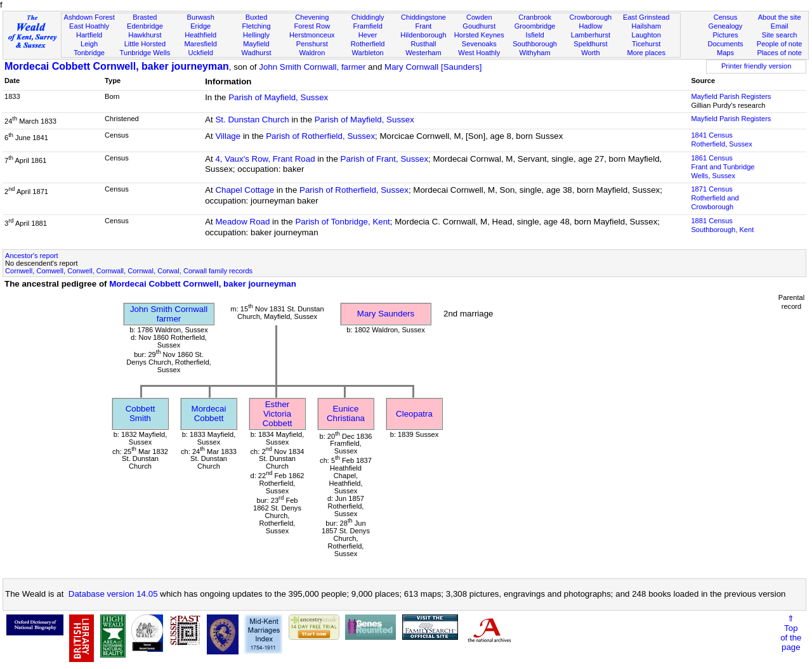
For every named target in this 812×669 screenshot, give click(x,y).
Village (228, 136)
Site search (780, 35)
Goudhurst (479, 26)
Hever (368, 35)
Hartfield (89, 35)
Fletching (257, 26)
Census (726, 17)
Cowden (479, 17)
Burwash (201, 17)
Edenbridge (145, 26)
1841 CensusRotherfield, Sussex (721, 140)
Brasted (145, 17)
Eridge (200, 26)
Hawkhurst (145, 35)
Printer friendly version (756, 66)
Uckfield (200, 53)
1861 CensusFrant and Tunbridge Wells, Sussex (723, 167)
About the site (780, 17)
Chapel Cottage (245, 190)
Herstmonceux (312, 35)
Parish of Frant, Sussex (385, 159)
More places (646, 53)
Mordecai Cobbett (209, 413)
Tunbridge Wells (145, 53)
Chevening (312, 17)
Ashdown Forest (89, 17)
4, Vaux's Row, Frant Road (265, 159)
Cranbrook (535, 17)
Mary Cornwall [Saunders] (433, 67)
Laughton (646, 35)
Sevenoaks (479, 44)
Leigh (89, 44)
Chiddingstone (423, 17)
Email (780, 26)
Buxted (257, 17)
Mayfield (256, 44)
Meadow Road (242, 222)
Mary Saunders (386, 314)
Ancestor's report (32, 256)
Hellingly (256, 35)
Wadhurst (256, 53)
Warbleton (368, 53)
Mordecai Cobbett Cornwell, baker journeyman (117, 66)
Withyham (534, 53)
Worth (590, 53)
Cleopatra (414, 414)
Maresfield (201, 44)
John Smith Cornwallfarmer (169, 314)
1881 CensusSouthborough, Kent (722, 225)
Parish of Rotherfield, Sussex (320, 136)
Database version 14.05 (113, 594)
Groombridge (535, 26)
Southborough (535, 44)
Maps (725, 53)
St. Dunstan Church (252, 120)
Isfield (535, 35)
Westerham (423, 53)
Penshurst (312, 44)
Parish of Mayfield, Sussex (278, 97)
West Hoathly (479, 53)
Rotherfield (368, 44)
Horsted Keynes (479, 35)
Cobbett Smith (141, 413)
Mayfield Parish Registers (731, 96)
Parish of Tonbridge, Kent (342, 222)
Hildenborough (423, 35)
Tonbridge (89, 53)
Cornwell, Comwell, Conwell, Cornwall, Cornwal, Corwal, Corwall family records (129, 271)
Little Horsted (145, 44)
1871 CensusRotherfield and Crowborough (715, 198)
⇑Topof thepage (791, 633)
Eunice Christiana (346, 413)
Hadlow (590, 26)
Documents (725, 44)
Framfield (368, 26)
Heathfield (200, 35)
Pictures (725, 35)
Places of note (779, 53)
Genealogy (726, 26)
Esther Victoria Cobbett (278, 414)
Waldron (312, 53)
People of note (780, 44)
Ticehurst (646, 44)
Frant (424, 26)
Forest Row (312, 26)
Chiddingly (368, 17)
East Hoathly (89, 26)
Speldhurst (590, 44)
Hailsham (646, 26)
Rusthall (423, 44)
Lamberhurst (591, 35)
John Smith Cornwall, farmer (312, 67)
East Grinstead (646, 17)
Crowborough (591, 17)
